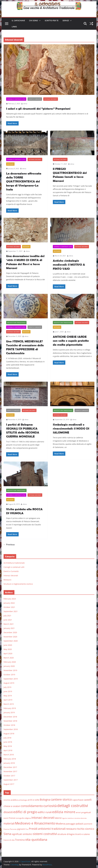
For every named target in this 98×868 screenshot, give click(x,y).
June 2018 (8, 742)
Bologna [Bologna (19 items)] (45, 800)
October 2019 (9, 675)
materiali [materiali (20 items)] (9, 823)
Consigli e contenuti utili (16, 99)
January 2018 (9, 763)
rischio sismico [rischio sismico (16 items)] (85, 829)
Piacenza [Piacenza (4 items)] (6, 829)
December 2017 (10, 767)
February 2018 (10, 759)
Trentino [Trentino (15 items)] (20, 840)
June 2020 (8, 645)
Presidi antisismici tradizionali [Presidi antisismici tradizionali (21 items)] (47, 829)
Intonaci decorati (51, 99)
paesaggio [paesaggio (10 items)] (71, 824)
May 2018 (8, 746)
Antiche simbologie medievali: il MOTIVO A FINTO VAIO (69, 265)
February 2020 (10, 662)
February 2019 (10, 708)
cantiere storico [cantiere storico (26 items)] (61, 799)
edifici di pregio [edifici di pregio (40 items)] (25, 812)
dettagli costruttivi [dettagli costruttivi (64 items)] (73, 806)
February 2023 (10, 599)
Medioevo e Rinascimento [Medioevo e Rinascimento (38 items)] (35, 823)
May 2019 (8, 696)
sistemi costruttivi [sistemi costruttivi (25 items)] (45, 834)
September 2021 (11, 611)
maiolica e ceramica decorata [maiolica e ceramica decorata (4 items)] (77, 818)
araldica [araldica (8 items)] (14, 800)
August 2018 (9, 734)
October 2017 (9, 776)
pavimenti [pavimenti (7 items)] (88, 824)
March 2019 (9, 704)
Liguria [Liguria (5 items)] (64, 818)
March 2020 (9, 658)
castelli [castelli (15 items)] (88, 800)
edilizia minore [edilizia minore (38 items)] (64, 812)
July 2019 (7, 687)
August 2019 (9, 683)
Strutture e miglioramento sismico (18, 584)
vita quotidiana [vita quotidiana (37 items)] (36, 839)
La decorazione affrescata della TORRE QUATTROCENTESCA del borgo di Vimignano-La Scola (24, 181)
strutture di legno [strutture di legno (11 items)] (66, 834)
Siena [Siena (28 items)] (7, 834)
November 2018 (10, 721)
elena (25, 104)
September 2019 (11, 679)
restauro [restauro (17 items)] (71, 829)
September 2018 (11, 729)
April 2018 (8, 750)
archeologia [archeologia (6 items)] (23, 800)
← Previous (9, 545)
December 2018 (10, 717)
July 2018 (7, 738)
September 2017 (11, 780)
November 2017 (10, 771)
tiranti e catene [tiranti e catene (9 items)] (82, 834)
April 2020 (8, 653)
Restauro (10, 164)
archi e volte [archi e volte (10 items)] (33, 800)
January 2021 (9, 628)
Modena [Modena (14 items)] (60, 824)
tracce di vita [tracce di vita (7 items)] (9, 840)
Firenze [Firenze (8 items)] (12, 818)
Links (14, 27)
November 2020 (10, 637)
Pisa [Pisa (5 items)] (27, 829)
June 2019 (8, 691)
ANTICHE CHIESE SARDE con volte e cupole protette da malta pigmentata (71, 341)
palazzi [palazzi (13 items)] (80, 824)
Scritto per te (52, 20)
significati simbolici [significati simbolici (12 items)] (22, 834)
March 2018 (9, 755)
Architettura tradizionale (16, 323)
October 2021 (9, 607)
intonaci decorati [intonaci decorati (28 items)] (43, 818)
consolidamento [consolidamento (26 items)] (32, 806)
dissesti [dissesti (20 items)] (8, 812)
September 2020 (11, 641)
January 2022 (9, 603)
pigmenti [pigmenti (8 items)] (21, 829)
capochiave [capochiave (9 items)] (78, 800)
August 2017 (9, 784)
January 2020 (9, 666)
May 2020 (8, 649)
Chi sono (33, 20)
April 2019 (8, 700)
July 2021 (7, 616)
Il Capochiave (18, 20)
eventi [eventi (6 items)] (6, 818)
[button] (39, 21)
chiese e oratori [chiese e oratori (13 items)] (12, 806)
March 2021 (9, 624)
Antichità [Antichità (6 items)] (7, 800)
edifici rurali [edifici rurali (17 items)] (45, 812)
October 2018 (9, 725)
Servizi (66, 20)
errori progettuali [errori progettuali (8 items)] (83, 812)
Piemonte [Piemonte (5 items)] (13, 829)
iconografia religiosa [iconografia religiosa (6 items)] (23, 818)
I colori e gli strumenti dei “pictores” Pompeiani (38, 109)
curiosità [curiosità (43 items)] (50, 806)
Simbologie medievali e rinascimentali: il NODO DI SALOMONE (71, 428)
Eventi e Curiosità (35, 99)
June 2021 (8, 620)
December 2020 (10, 632)
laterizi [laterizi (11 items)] (58, 818)
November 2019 (10, 670)
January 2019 (9, 712)
